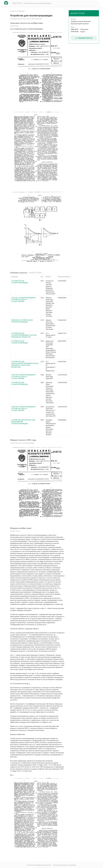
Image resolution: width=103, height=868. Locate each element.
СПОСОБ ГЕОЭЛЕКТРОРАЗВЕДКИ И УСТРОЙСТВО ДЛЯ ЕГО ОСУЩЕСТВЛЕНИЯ (23, 409)
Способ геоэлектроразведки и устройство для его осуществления (23, 300)
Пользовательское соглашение (64, 865)
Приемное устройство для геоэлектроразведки (22, 321)
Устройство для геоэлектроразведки (19, 282)
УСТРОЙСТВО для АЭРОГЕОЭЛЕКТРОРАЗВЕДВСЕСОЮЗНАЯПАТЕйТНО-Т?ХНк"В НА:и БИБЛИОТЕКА (25, 364)
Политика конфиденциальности (39, 865)
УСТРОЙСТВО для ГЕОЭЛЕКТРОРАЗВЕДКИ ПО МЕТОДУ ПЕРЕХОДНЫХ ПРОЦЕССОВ (24, 335)
